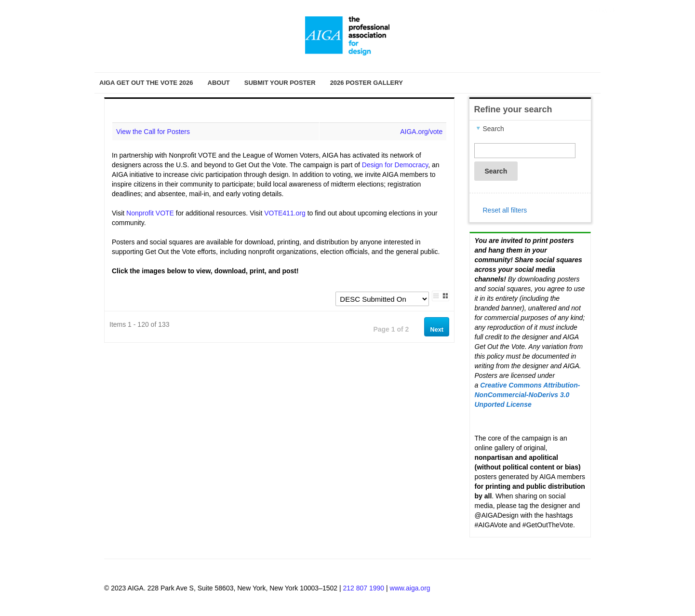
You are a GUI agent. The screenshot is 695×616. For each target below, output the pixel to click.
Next (437, 330)
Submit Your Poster (280, 83)
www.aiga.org (410, 588)
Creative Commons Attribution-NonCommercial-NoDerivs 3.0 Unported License (528, 395)
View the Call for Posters (153, 132)
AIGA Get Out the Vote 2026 (146, 83)
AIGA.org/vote (421, 132)
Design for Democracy (395, 165)
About (219, 83)
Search (496, 171)
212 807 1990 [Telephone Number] (363, 588)
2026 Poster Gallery (367, 83)
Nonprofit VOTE (150, 213)
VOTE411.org (285, 213)
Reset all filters (505, 210)
